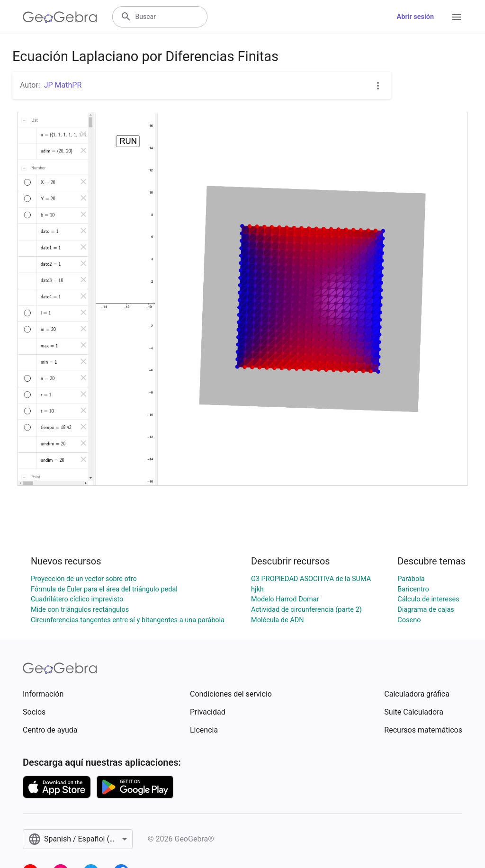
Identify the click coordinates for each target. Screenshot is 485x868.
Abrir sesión (415, 17)
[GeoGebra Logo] (60, 17)
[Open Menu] (457, 17)
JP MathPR (63, 85)
